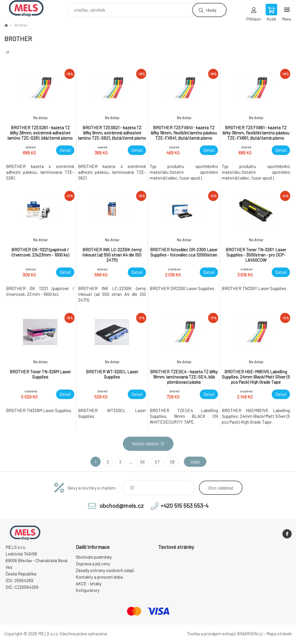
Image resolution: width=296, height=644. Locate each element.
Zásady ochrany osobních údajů (105, 570)
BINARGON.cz (250, 634)
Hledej (211, 10)
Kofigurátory (88, 590)
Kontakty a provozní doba (99, 577)
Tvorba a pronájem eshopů (212, 634)
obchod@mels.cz (122, 505)
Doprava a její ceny (93, 564)
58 (171, 462)
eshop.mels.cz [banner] (30, 9)
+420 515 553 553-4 (184, 505)
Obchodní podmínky (94, 557)
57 (156, 462)
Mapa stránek (279, 634)
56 (142, 462)
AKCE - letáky (89, 584)
